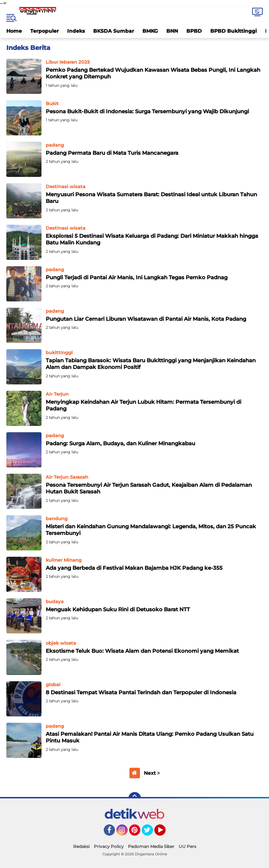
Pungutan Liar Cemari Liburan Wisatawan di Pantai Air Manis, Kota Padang (146, 319)
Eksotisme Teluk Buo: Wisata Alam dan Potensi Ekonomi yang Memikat (142, 651)
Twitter (150, 833)
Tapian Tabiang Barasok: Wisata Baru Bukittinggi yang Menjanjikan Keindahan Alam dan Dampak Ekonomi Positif (151, 364)
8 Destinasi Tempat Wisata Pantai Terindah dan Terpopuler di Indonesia (141, 692)
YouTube (165, 833)
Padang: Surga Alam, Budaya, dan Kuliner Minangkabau (120, 443)
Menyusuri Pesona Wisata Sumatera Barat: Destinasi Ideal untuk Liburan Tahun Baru (151, 198)
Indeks (76, 31)
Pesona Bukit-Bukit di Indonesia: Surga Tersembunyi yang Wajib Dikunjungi (147, 111)
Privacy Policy (109, 846)
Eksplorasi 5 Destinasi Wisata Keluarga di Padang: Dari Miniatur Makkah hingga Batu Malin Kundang (152, 239)
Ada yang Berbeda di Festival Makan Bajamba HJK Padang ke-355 (134, 568)
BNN (172, 31)
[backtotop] (135, 798)
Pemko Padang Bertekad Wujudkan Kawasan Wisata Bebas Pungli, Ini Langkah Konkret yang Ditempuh (153, 73)
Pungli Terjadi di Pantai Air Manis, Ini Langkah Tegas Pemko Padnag (137, 277)
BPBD (194, 31)
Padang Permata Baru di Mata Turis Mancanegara (112, 153)
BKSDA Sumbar (114, 31)
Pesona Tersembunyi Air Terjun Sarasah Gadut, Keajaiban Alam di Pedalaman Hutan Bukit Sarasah (149, 488)
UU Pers (187, 846)
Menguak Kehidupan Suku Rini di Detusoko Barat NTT (118, 609)
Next (152, 773)
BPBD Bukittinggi (233, 31)
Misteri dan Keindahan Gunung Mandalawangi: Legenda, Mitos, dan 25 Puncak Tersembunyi (151, 530)
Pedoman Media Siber (151, 846)
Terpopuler (44, 31)
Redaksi (81, 846)
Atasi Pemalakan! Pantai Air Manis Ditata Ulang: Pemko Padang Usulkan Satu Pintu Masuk (150, 737)
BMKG (150, 31)
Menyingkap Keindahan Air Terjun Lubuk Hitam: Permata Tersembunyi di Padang (143, 405)
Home (14, 31)
